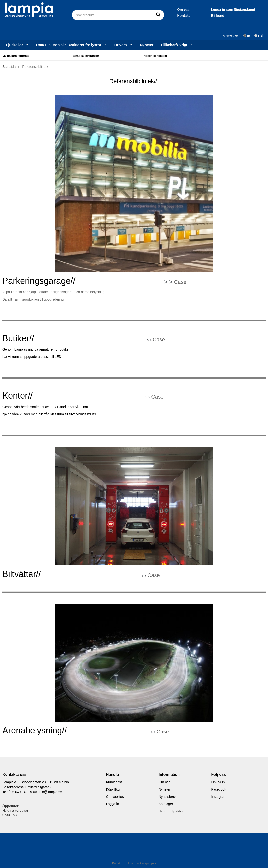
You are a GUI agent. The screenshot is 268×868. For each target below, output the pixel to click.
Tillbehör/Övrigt (177, 45)
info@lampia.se (50, 792)
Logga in (113, 804)
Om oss (138, 10)
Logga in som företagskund (188, 10)
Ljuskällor (18, 45)
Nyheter (147, 45)
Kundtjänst (114, 782)
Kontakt (138, 16)
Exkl (259, 36)
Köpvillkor (113, 789)
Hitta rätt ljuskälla (171, 811)
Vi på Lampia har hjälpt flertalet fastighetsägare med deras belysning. (54, 292)
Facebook (219, 789)
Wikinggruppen (146, 863)
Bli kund (172, 16)
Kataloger (166, 804)
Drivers (124, 45)
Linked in (218, 782)
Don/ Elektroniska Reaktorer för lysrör (72, 45)
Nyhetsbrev (167, 797)
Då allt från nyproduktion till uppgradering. (33, 299)
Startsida (9, 67)
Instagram (219, 797)
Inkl (248, 36)
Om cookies (115, 797)
